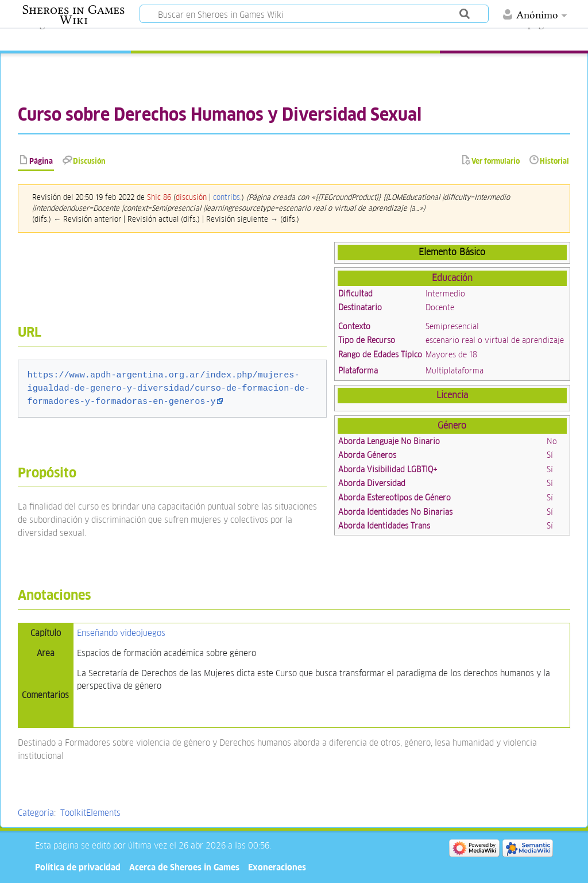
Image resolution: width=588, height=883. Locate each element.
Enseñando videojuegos (121, 633)
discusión (191, 197)
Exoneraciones (277, 867)
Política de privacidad (78, 867)
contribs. (227, 197)
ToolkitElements (90, 813)
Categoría (36, 813)
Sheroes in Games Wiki (73, 15)
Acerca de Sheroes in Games (184, 867)
